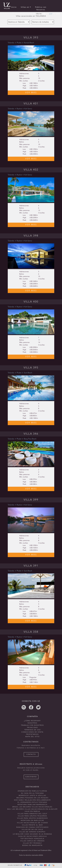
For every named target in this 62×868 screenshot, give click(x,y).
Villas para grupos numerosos (32, 818)
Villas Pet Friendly (32, 843)
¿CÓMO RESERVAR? (32, 721)
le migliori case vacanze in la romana (32, 834)
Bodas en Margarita (32, 846)
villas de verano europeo (32, 832)
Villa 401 (31, 104)
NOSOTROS (32, 723)
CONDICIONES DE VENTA (32, 732)
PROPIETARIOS (32, 734)
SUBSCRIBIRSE (31, 777)
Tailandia (11, 43)
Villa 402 (31, 170)
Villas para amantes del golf (32, 814)
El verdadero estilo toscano (32, 802)
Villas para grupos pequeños (32, 816)
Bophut (19, 109)
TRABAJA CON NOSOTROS (32, 725)
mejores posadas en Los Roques (32, 798)
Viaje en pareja (32, 812)
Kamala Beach (29, 43)
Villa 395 (31, 368)
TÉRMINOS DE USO (32, 730)
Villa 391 (31, 566)
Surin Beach (28, 373)
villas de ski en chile (32, 830)
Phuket (19, 43)
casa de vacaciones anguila (32, 836)
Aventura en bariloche (32, 821)
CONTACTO (31, 754)
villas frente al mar (32, 825)
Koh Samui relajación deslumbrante (32, 800)
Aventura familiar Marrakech (32, 805)
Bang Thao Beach (30, 439)
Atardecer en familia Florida (32, 791)
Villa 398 (31, 236)
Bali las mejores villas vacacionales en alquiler (32, 809)
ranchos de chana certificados (32, 827)
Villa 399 (31, 500)
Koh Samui (28, 109)
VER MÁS (31, 93)
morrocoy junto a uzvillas (32, 796)
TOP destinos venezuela (32, 839)
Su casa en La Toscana (32, 793)
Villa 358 (31, 632)
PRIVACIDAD (32, 728)
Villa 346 (31, 434)
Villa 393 (31, 38)
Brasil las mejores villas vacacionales (32, 807)
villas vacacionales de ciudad (32, 823)
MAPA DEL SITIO (32, 737)
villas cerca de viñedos (32, 841)
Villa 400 (31, 302)
